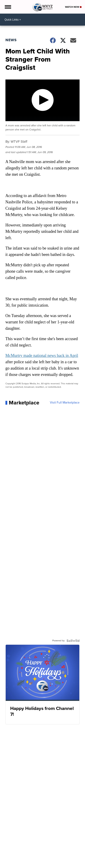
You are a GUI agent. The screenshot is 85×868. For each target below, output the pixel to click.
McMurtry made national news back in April (42, 356)
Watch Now (73, 7)
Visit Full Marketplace (65, 403)
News (11, 40)
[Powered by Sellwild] (73, 641)
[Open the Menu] (8, 7)
